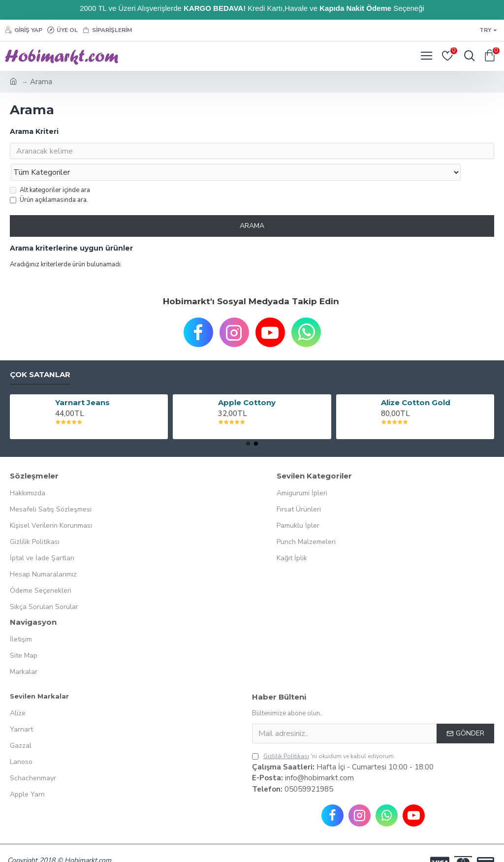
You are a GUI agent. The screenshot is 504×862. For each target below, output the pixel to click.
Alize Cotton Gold (416, 384)
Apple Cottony (247, 384)
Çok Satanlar (40, 355)
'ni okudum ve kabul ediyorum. (324, 737)
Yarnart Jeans (82, 384)
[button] (248, 424)
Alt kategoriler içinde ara (50, 171)
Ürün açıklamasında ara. (49, 181)
